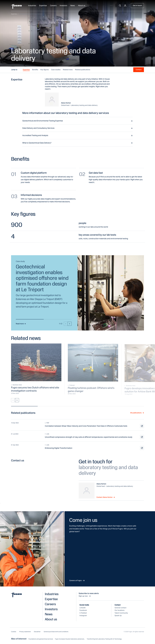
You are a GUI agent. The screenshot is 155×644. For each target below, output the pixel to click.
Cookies (14, 632)
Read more (21, 324)
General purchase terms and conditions (56, 632)
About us (82, 5)
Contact (139, 70)
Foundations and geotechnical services (41, 639)
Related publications (83, 70)
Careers (53, 5)
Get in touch (137, 5)
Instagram (83, 616)
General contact (120, 608)
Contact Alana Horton (106, 497)
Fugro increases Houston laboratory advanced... (70, 639)
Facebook (83, 610)
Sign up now (85, 596)
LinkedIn (83, 608)
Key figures (45, 70)
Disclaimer (37, 632)
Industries (32, 5)
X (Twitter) (83, 613)
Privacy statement (25, 632)
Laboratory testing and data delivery (31, 14)
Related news (68, 70)
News (73, 5)
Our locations (120, 610)
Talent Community (121, 613)
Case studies (56, 70)
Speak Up (118, 616)
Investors (63, 5)
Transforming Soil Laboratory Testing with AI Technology (104, 639)
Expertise (43, 5)
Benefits (35, 70)
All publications (137, 413)
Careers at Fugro (77, 581)
